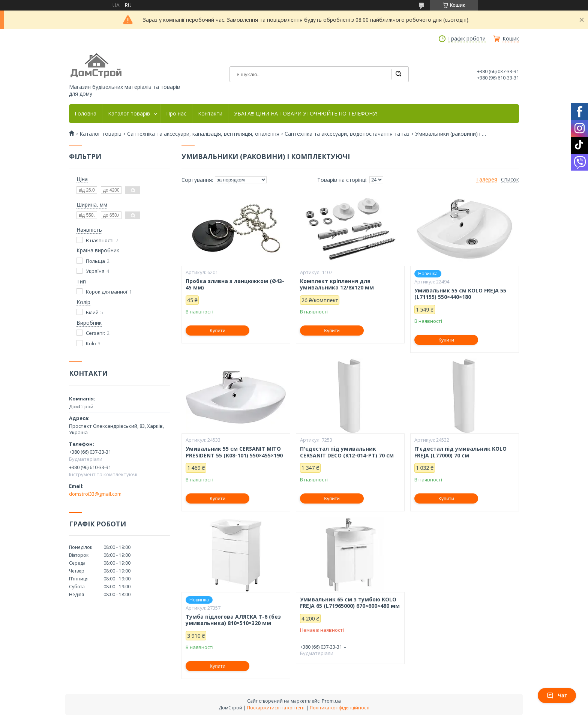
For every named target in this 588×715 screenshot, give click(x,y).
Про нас (176, 114)
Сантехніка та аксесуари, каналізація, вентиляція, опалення (203, 134)
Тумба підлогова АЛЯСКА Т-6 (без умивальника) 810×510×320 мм (233, 620)
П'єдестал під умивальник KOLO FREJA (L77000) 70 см (460, 452)
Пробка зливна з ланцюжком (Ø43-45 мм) (235, 284)
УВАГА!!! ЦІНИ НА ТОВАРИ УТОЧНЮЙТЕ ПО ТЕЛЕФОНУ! (306, 114)
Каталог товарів (129, 114)
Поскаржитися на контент (276, 708)
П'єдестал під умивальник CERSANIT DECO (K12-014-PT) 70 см (347, 452)
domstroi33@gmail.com (95, 494)
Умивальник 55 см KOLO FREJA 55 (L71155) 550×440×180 (460, 294)
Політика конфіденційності (340, 708)
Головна (85, 114)
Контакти (210, 114)
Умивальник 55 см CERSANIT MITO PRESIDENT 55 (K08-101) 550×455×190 (234, 452)
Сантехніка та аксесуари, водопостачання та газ (347, 134)
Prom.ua (331, 701)
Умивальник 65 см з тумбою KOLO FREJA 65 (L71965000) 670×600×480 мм (350, 603)
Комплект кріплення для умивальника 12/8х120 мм (337, 284)
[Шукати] (398, 74)
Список (510, 180)
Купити (217, 331)
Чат (557, 696)
